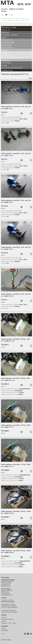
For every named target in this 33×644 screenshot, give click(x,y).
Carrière (4, 629)
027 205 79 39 (6, 584)
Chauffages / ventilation (10, 35)
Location (4, 9)
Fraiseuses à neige (8, 42)
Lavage (4, 65)
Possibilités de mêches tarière (12, 58)
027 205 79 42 (6, 593)
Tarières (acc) (25, 20)
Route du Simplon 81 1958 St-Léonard (8, 581)
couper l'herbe (7, 45)
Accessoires (5, 630)
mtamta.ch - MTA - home (8, 623)
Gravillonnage (7, 63)
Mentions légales (6, 640)
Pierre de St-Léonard (16, 9)
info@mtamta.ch (6, 586)
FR (10, 15)
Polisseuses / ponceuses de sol (12, 68)
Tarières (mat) (7, 55)
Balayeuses (6, 32)
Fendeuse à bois (7, 40)
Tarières (17, 20)
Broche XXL (6, 60)
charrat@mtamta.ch (7, 595)
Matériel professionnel (7, 18)
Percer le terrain (8, 20)
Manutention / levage (9, 27)
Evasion (4, 11)
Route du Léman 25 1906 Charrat (7, 590)
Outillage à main (7, 70)
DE (12, 15)
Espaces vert (19, 18)
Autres (27, 18)
